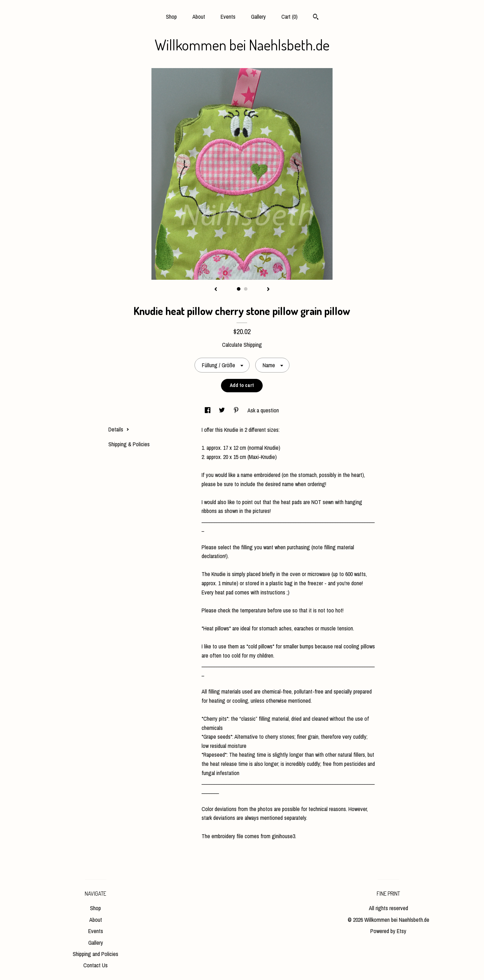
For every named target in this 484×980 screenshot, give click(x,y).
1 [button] (239, 289)
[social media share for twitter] (223, 410)
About (199, 17)
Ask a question (263, 410)
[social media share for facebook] (208, 410)
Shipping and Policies (95, 954)
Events (228, 17)
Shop (171, 17)
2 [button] (246, 289)
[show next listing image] (268, 290)
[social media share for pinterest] (237, 410)
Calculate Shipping (242, 345)
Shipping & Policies (129, 444)
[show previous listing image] (216, 290)
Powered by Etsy (388, 931)
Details (119, 429)
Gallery (258, 17)
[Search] (316, 18)
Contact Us (95, 965)
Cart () (289, 17)
